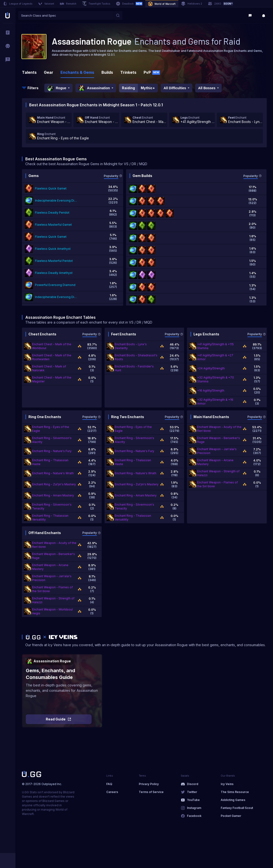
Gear (49, 72)
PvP (152, 72)
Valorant (46, 4)
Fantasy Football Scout (237, 808)
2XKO (220, 4)
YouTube (193, 800)
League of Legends (18, 4)
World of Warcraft (162, 4)
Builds (107, 72)
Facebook (194, 816)
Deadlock (129, 4)
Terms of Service (151, 792)
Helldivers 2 (192, 4)
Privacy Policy (149, 784)
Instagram (194, 808)
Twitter (192, 792)
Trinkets (128, 72)
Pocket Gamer (231, 816)
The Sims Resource (235, 792)
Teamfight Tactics (96, 4)
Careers (112, 792)
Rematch (68, 4)
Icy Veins (227, 784)
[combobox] (66, 15)
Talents (29, 72)
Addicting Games (233, 800)
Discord (193, 784)
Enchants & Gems (77, 72)
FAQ (109, 784)
